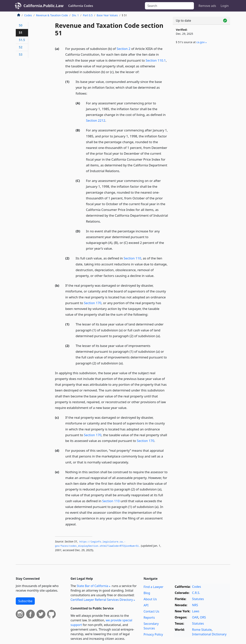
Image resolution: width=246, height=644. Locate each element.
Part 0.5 (88, 15)
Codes (28, 15)
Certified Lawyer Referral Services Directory (102, 600)
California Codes (81, 6)
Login (225, 6)
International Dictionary (209, 634)
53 (21, 54)
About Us (150, 599)
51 (21, 33)
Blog (147, 593)
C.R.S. (196, 593)
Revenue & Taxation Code (52, 15)
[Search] (169, 6)
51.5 (22, 40)
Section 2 (124, 49)
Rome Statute (202, 630)
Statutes (198, 599)
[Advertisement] (201, 111)
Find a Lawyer (153, 587)
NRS (195, 605)
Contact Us (151, 611)
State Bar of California (92, 586)
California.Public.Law (44, 6)
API (146, 605)
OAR (195, 617)
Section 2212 (96, 120)
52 (21, 47)
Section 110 (132, 258)
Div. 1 (76, 15)
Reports (149, 618)
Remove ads (207, 6)
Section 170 (93, 303)
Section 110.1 (156, 60)
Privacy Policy (153, 634)
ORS (203, 617)
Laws (196, 611)
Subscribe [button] (25, 601)
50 (21, 25)
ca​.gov (201, 42)
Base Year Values (107, 15)
